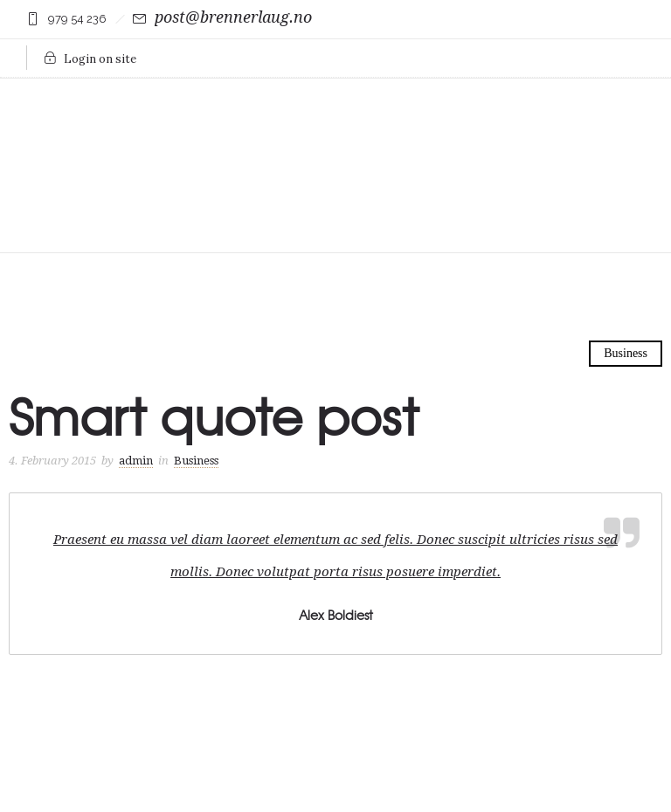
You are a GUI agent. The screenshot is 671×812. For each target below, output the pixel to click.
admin (136, 461)
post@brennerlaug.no (233, 17)
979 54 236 (77, 19)
